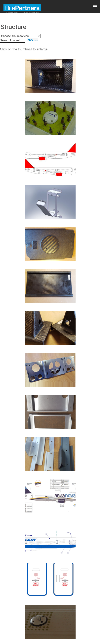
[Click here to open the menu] (95, 5)
